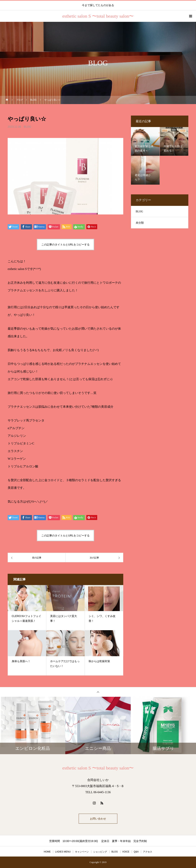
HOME (47, 852)
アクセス (148, 852)
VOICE (126, 852)
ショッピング (100, 852)
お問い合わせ (98, 819)
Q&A (136, 852)
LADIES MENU (63, 852)
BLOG (27, 127)
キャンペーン (82, 852)
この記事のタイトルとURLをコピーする (65, 245)
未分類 (140, 223)
